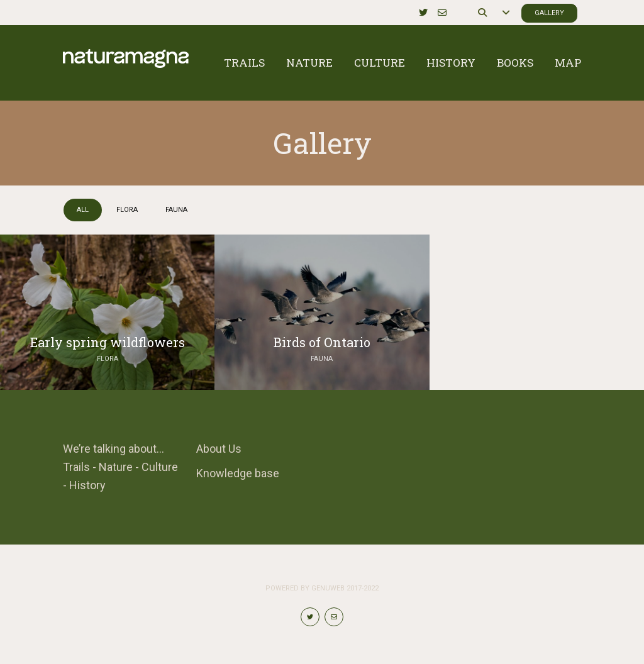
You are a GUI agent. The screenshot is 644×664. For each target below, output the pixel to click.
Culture (380, 63)
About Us (219, 449)
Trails (244, 63)
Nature (309, 63)
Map (568, 63)
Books (515, 63)
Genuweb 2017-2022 (345, 588)
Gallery (549, 13)
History (451, 63)
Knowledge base (238, 473)
